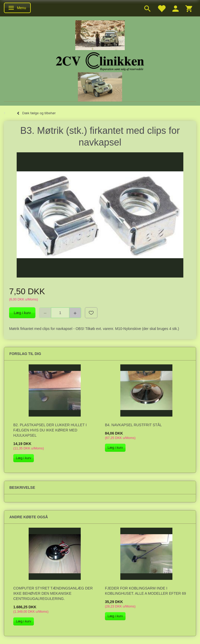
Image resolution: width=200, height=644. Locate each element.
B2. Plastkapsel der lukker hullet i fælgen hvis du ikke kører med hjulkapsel (50, 430)
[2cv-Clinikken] (100, 61)
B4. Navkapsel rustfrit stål (133, 425)
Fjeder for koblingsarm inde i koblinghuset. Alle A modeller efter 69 (145, 591)
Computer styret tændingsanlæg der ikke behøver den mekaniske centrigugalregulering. (53, 593)
